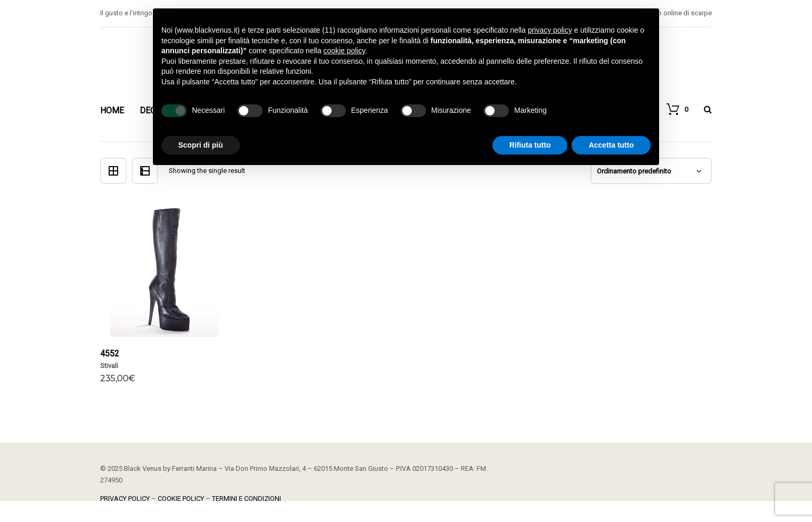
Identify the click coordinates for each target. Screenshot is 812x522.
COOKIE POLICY (181, 499)
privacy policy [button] (550, 30)
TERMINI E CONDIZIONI (246, 499)
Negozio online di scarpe (674, 13)
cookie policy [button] (344, 51)
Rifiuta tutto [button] (530, 145)
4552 (110, 354)
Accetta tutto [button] (611, 145)
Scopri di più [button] (201, 145)
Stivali (109, 366)
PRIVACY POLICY (125, 499)
